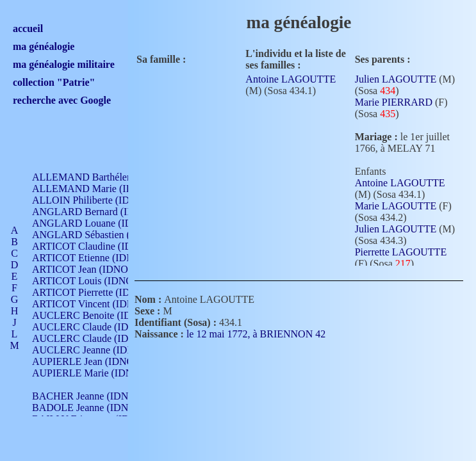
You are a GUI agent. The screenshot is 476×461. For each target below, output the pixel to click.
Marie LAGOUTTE (396, 206)
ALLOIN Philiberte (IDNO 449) (99, 200)
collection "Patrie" (54, 82)
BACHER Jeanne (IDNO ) (87, 396)
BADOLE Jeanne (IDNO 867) (94, 408)
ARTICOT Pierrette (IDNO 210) (99, 292)
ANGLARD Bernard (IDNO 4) (96, 212)
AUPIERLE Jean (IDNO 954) (94, 361)
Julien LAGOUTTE (396, 79)
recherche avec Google (62, 100)
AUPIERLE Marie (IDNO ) (89, 373)
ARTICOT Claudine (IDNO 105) (100, 246)
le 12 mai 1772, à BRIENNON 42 (264, 334)
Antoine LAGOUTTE (291, 79)
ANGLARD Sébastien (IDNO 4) (99, 235)
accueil (28, 28)
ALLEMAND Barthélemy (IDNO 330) (112, 177)
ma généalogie (44, 46)
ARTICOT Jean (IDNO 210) (91, 269)
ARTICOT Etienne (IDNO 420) (97, 258)
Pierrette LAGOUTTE (401, 252)
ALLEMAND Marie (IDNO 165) (101, 189)
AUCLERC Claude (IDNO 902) (98, 327)
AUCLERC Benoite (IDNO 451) (100, 315)
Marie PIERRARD (394, 102)
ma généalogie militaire (64, 64)
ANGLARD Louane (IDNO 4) (95, 223)
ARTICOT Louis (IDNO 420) (93, 281)
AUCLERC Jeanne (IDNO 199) (98, 350)
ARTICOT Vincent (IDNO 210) (97, 304)
